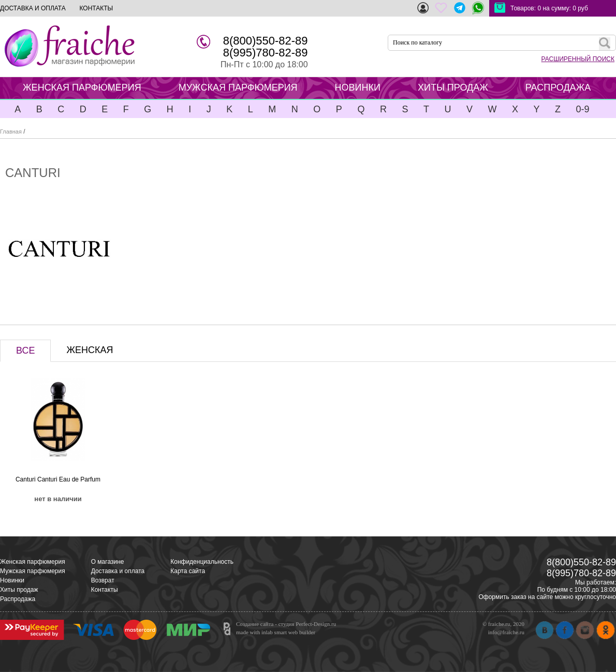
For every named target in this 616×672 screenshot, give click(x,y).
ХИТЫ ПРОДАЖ (453, 87)
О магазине (108, 562)
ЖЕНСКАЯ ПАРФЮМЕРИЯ (82, 87)
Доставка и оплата (118, 571)
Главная (11, 132)
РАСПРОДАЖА (558, 87)
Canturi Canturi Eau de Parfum (58, 479)
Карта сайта (188, 571)
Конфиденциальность (202, 562)
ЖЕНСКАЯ (90, 350)
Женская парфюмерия (33, 562)
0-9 (582, 109)
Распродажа (18, 599)
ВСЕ (25, 350)
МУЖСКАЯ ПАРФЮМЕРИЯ (238, 87)
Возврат (103, 580)
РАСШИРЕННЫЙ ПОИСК (578, 59)
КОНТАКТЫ (96, 8)
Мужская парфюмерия (33, 571)
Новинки (12, 580)
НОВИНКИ (358, 87)
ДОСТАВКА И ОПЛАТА (33, 8)
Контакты (105, 590)
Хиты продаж (19, 590)
